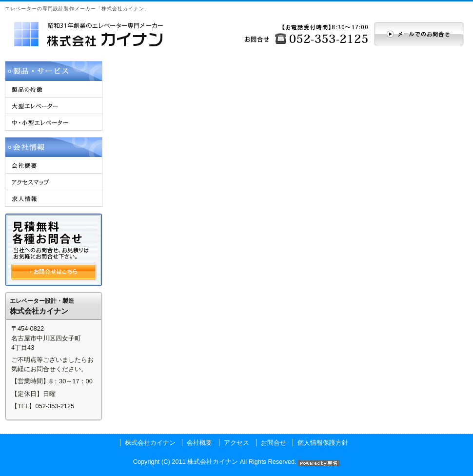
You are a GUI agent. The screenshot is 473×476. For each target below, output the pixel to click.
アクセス (236, 443)
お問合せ (274, 443)
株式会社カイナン (150, 443)
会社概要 (199, 443)
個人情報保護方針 (323, 443)
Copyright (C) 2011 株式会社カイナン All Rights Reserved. (237, 462)
